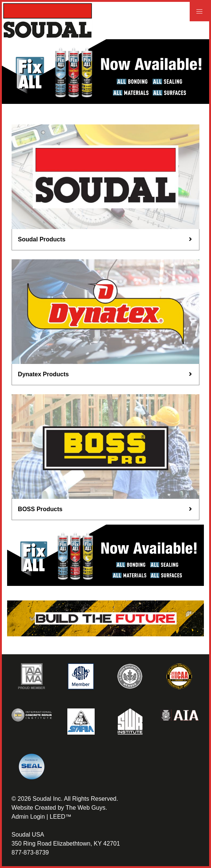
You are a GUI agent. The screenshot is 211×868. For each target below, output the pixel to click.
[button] (199, 12)
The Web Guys (85, 808)
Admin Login (28, 817)
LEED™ (61, 817)
